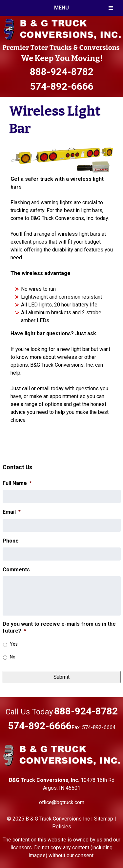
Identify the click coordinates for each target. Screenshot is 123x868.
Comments (16, 570)
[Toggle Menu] (111, 8)
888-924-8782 (62, 72)
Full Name (17, 483)
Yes (14, 644)
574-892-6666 (62, 86)
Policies (62, 827)
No (13, 657)
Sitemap (104, 819)
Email (12, 512)
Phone (11, 541)
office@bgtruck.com (62, 802)
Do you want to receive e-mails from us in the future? (59, 627)
